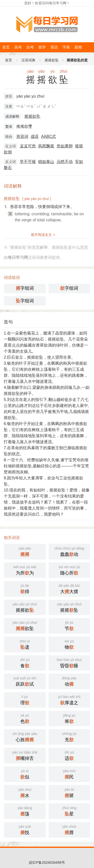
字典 (66, 47)
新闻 (78, 47)
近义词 (11, 146)
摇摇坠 (69, 607)
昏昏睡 (69, 663)
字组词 (25, 288)
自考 (30, 47)
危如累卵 (65, 146)
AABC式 (49, 136)
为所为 (25, 570)
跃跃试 (25, 681)
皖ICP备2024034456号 (47, 862)
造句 (8, 322)
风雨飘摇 (46, 146)
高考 (18, 47)
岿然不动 (65, 162)
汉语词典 (28, 60)
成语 (35, 136)
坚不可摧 (28, 162)
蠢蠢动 (69, 551)
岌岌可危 (28, 146)
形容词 (22, 136)
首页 (6, 47)
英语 (54, 47)
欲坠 (25, 625)
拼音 (9, 96)
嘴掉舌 (25, 755)
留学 (42, 47)
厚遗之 (69, 699)
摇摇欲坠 (52, 60)
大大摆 (69, 588)
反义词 (11, 162)
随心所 (69, 570)
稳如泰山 (46, 162)
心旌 (25, 736)
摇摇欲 (25, 607)
